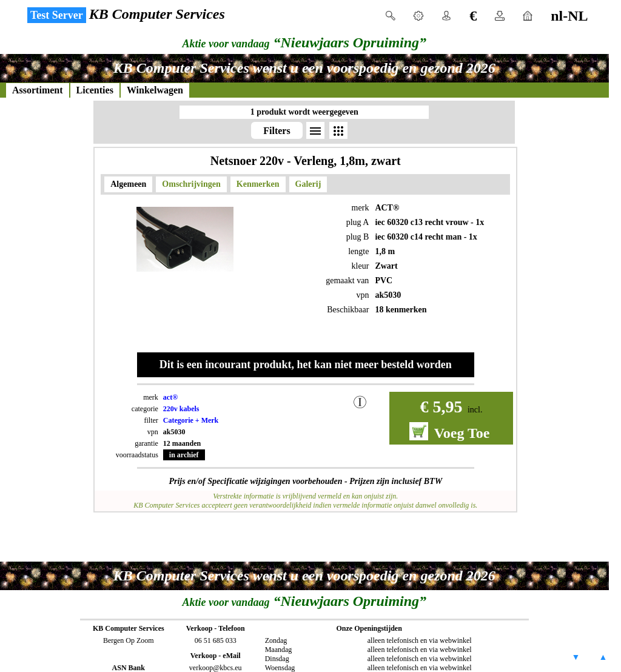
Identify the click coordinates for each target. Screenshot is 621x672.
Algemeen (128, 184)
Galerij (308, 184)
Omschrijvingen (191, 184)
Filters (277, 131)
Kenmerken (258, 184)
